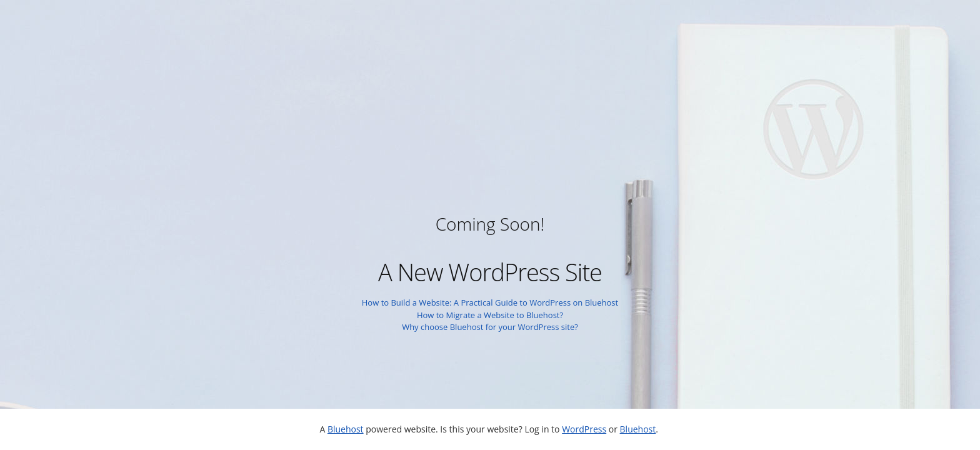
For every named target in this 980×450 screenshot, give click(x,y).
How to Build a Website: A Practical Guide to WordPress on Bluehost (490, 302)
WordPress (584, 429)
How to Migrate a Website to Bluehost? (490, 315)
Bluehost (346, 429)
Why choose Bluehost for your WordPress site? (490, 327)
